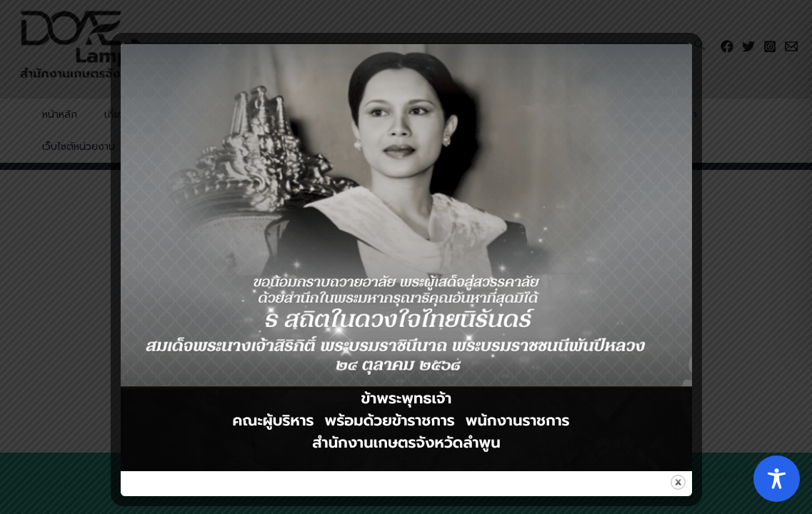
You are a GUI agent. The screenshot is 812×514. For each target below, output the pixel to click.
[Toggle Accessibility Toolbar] (777, 479)
